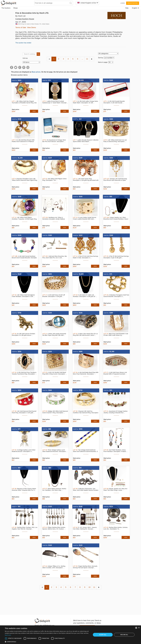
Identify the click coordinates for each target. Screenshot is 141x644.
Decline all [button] (124, 635)
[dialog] (70, 635)
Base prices (36, 72)
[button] (47, 642)
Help (127, 8)
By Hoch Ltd (20, 16)
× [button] (139, 628)
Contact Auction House (25, 19)
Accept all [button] (103, 635)
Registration (133, 3)
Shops (16, 8)
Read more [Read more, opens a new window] (8, 635)
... (82, 59)
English (135, 8)
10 (89, 587)
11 (87, 59)
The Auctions (6, 8)
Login (123, 3)
